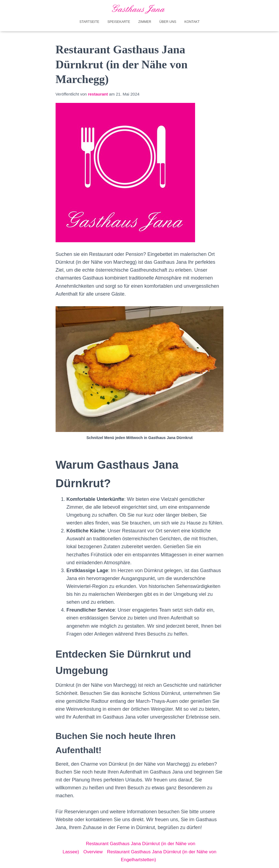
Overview (90, 851)
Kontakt (192, 21)
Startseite (89, 21)
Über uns (168, 21)
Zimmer (145, 21)
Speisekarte (119, 21)
